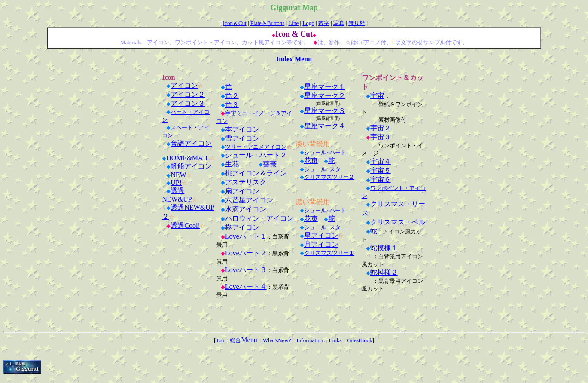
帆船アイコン (191, 166)
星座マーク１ (325, 87)
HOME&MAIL (188, 158)
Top (220, 340)
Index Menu (294, 59)
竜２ (232, 96)
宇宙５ (381, 170)
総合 (243, 340)
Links (335, 340)
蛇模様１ (384, 248)
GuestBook (360, 340)
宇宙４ (381, 161)
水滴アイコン (246, 209)
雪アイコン (242, 138)
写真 (339, 23)
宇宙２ (381, 128)
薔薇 (270, 164)
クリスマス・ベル (398, 222)
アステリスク (246, 182)
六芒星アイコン (249, 200)
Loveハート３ (246, 270)
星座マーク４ (325, 126)
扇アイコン (242, 191)
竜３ (232, 105)
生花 (232, 164)
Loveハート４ (246, 286)
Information (310, 340)
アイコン (184, 85)
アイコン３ (188, 103)
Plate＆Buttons (267, 23)
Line (293, 23)
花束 (311, 161)
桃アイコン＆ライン (256, 173)
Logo (308, 23)
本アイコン (242, 129)
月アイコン (321, 244)
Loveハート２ (246, 253)
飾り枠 (357, 23)
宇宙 (377, 96)
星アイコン (321, 235)
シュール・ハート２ (256, 155)
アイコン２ (188, 94)
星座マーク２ (325, 96)
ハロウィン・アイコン (259, 218)
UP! (176, 182)
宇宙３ (381, 137)
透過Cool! (185, 225)
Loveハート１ (246, 236)
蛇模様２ (384, 272)
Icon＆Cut (235, 23)
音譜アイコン (191, 143)
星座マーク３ (325, 111)
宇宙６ (381, 179)
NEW (178, 175)
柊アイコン (242, 227)
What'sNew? (277, 340)
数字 (324, 23)
